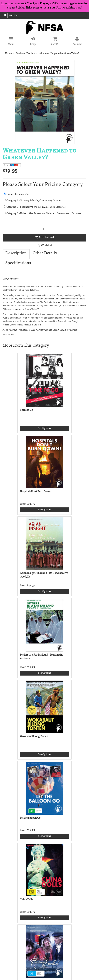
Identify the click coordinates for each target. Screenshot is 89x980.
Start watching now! (69, 8)
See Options (44, 428)
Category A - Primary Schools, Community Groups (32, 200)
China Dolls (26, 900)
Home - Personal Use (16, 194)
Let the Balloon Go (30, 818)
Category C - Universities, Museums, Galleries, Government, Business (42, 213)
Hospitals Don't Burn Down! (36, 492)
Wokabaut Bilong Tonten (34, 737)
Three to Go (26, 410)
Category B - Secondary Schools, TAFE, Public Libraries (35, 207)
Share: (12, 165)
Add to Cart (44, 237)
